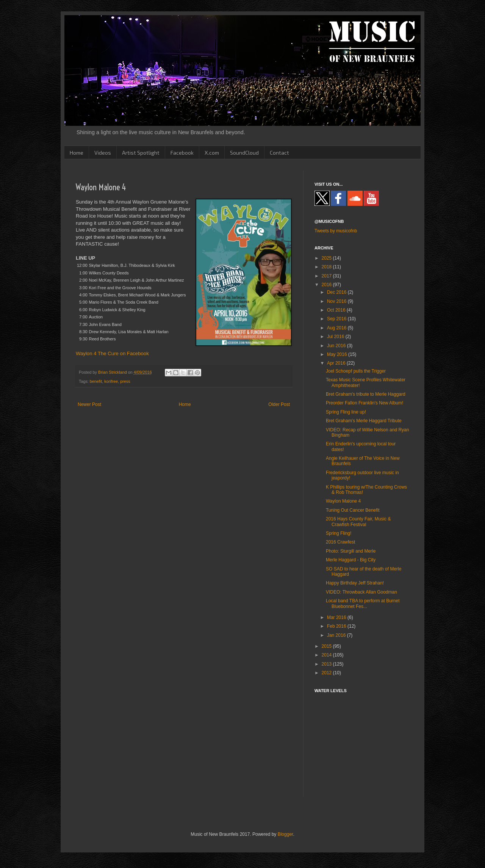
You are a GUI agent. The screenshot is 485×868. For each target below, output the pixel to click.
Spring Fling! (339, 533)
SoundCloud (244, 153)
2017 (327, 276)
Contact (279, 153)
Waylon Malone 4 (343, 501)
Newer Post (89, 404)
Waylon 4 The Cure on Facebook (112, 353)
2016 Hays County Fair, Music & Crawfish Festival (358, 522)
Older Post (279, 404)
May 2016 (338, 354)
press (125, 381)
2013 (327, 664)
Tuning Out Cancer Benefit (353, 510)
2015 (327, 646)
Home (77, 153)
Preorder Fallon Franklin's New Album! (365, 403)
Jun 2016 (337, 346)
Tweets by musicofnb (336, 231)
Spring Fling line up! (346, 412)
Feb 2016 (337, 626)
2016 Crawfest (340, 542)
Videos (103, 153)
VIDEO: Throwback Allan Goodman (361, 592)
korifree (111, 381)
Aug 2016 (337, 328)
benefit (96, 381)
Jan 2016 (337, 635)
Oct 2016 (337, 310)
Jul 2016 (336, 337)
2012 (327, 673)
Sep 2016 (337, 319)
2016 (327, 285)
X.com (212, 153)
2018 (327, 267)
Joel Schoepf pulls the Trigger (356, 371)
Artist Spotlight (141, 153)
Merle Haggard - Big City (351, 560)
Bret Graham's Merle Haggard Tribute (364, 421)
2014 (327, 655)
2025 (327, 258)
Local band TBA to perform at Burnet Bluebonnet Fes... (363, 603)
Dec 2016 (337, 292)
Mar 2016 (337, 617)
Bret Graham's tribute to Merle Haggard (366, 394)
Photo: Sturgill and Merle (351, 551)
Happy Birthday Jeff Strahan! (355, 583)
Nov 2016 (337, 301)
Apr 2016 (337, 363)
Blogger (286, 834)
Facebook (182, 153)
